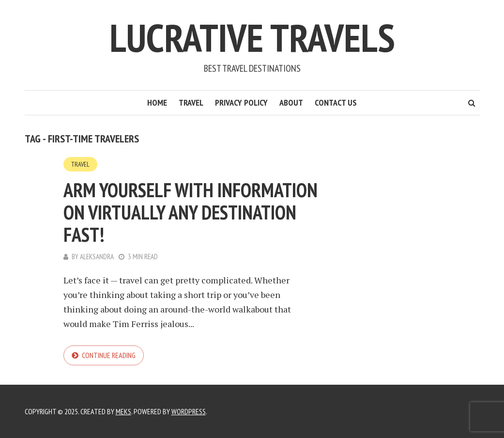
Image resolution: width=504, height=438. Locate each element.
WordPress (189, 411)
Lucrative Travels (252, 38)
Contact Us (336, 102)
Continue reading (109, 355)
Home (157, 102)
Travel (191, 102)
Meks (123, 411)
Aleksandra (97, 257)
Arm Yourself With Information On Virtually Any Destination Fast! (191, 212)
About (291, 102)
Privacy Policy (241, 102)
